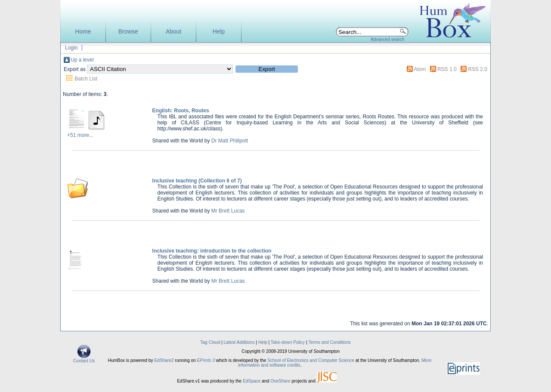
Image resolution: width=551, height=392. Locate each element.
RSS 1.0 (447, 69)
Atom (420, 69)
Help (219, 32)
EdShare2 (164, 360)
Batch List (86, 79)
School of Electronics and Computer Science (311, 360)
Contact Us (84, 359)
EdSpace (252, 381)
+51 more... (80, 135)
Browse (128, 32)
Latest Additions (239, 342)
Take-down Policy (288, 342)
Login (71, 48)
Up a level (82, 60)
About (173, 32)
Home (83, 32)
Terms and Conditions (330, 342)
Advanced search (388, 39)
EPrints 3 (206, 360)
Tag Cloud (210, 342)
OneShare (280, 381)
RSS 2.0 (478, 69)
